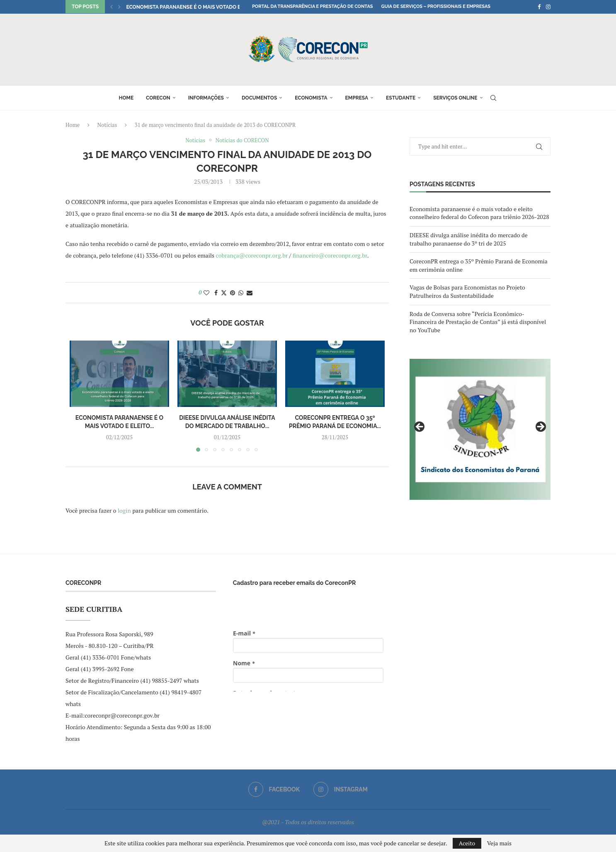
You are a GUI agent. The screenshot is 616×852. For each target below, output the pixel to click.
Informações (206, 98)
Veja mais (499, 843)
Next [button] (540, 427)
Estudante (401, 98)
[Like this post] (206, 293)
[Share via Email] (250, 293)
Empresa (357, 98)
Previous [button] (420, 427)
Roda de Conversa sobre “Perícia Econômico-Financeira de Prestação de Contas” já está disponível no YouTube (478, 322)
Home (126, 98)
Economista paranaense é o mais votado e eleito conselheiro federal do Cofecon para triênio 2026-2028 (479, 213)
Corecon (158, 98)
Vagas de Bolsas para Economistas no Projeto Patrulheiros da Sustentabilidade (467, 291)
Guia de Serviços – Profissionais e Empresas (436, 6)
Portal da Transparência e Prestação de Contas (312, 6)
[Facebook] (539, 7)
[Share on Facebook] (216, 293)
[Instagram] (548, 7)
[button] (112, 7)
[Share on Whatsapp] (241, 293)
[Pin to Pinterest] (233, 293)
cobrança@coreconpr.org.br (252, 255)
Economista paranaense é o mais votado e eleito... (194, 7)
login (124, 510)
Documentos (259, 98)
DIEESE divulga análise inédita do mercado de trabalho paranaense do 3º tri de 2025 (469, 239)
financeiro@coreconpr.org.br (330, 255)
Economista (311, 98)
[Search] (493, 98)
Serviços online (455, 98)
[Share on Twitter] (224, 293)
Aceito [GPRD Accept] (467, 843)
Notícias (107, 125)
